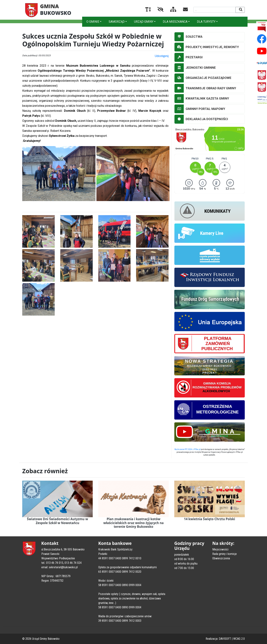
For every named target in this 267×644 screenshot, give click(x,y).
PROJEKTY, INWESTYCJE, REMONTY (207, 47)
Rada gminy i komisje (225, 554)
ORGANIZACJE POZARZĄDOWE (203, 78)
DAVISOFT (225, 639)
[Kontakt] (182, 10)
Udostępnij (162, 56)
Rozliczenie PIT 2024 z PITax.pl (188, 449)
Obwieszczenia (221, 558)
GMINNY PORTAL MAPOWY (200, 109)
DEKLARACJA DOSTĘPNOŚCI (201, 119)
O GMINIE (93, 22)
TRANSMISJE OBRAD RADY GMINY (205, 88)
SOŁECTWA (188, 37)
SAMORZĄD (117, 22)
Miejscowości (220, 549)
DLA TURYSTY (206, 22)
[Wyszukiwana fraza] (215, 10)
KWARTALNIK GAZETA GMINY (202, 99)
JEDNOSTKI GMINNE (195, 68)
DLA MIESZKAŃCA (175, 22)
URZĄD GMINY (144, 22)
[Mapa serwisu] (170, 10)
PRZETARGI (189, 57)
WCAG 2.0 (239, 639)
